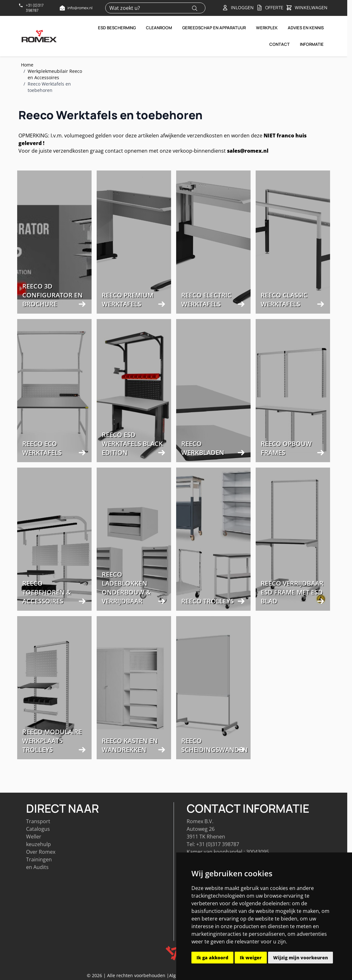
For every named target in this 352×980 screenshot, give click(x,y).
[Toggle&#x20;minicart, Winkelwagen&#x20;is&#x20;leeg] (307, 8)
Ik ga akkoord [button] (212, 958)
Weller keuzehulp (38, 839)
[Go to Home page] (39, 36)
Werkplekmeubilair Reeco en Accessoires (55, 74)
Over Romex (41, 851)
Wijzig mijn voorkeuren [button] (300, 958)
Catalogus (38, 828)
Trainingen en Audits (39, 862)
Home (27, 65)
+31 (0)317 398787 (218, 843)
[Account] (238, 8)
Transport (38, 820)
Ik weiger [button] (251, 958)
